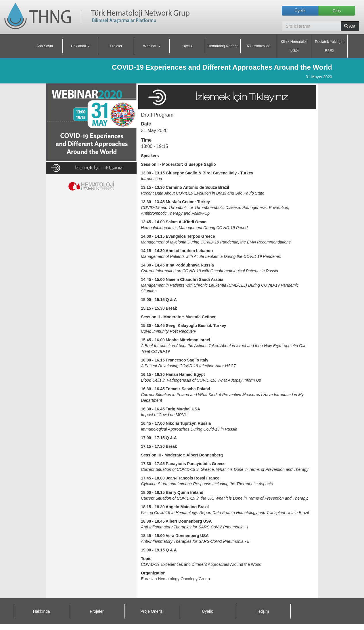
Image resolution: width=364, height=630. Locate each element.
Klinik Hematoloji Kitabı (294, 46)
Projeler (116, 46)
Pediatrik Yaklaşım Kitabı (329, 46)
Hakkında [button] (81, 46)
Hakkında (42, 611)
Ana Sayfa (45, 46)
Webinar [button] (152, 46)
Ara (350, 26)
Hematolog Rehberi (223, 46)
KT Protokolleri (258, 46)
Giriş (337, 11)
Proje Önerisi (152, 611)
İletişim (263, 611)
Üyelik (300, 11)
